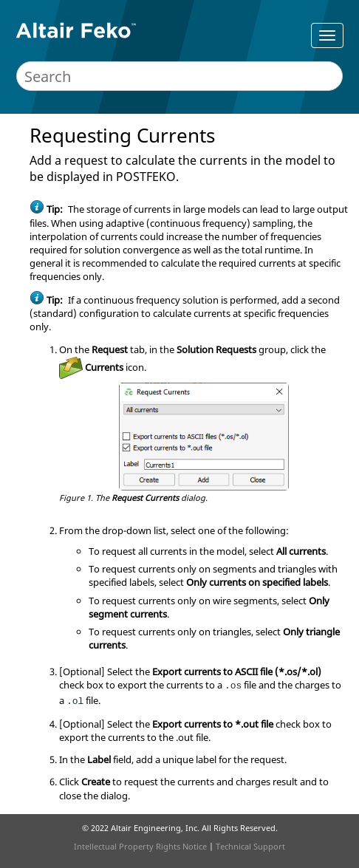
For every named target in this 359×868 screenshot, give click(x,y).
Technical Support (250, 846)
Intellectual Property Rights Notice (140, 846)
